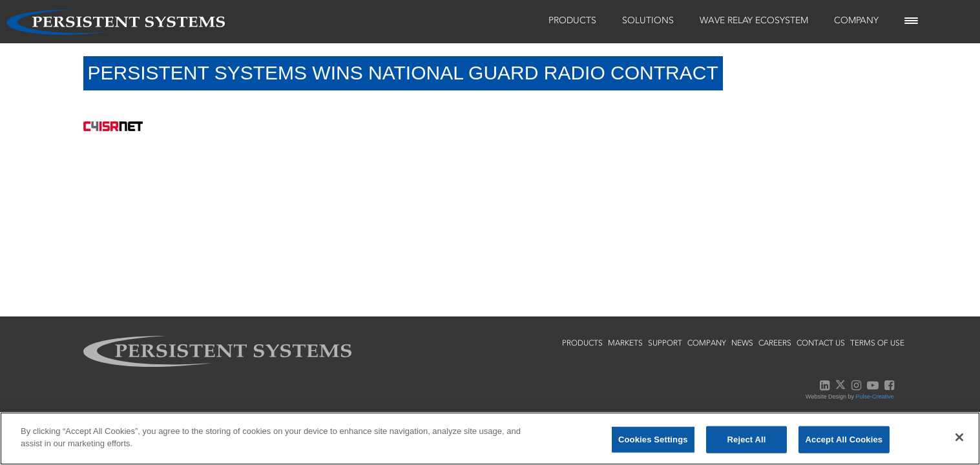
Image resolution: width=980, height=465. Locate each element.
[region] (490, 439)
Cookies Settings (653, 439)
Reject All (747, 439)
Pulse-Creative (874, 397)
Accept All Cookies (844, 439)
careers (775, 343)
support (665, 343)
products (582, 343)
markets (625, 343)
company (707, 343)
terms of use (877, 343)
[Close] (959, 437)
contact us (821, 343)
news (742, 343)
